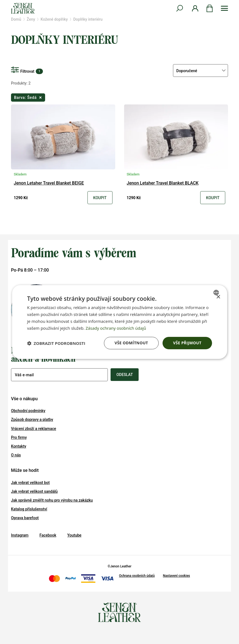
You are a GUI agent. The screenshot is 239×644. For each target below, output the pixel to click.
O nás (16, 455)
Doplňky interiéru (88, 19)
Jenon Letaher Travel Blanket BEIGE (49, 183)
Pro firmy (19, 437)
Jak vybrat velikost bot (30, 483)
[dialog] (119, 322)
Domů (16, 19)
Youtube (74, 535)
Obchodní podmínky (28, 411)
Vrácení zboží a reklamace (34, 429)
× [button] (218, 297)
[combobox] (217, 293)
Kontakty (19, 446)
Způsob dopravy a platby (32, 420)
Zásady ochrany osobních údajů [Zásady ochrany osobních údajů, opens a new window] (116, 328)
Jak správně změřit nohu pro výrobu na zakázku (52, 500)
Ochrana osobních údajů (137, 576)
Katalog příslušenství (29, 509)
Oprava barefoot (25, 518)
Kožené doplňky (54, 19)
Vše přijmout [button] (187, 343)
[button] (56, 343)
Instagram (20, 535)
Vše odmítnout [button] (131, 343)
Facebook (48, 535)
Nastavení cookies (176, 576)
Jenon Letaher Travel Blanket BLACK (163, 183)
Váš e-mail (24, 375)
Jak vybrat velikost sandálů (34, 491)
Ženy (31, 19)
